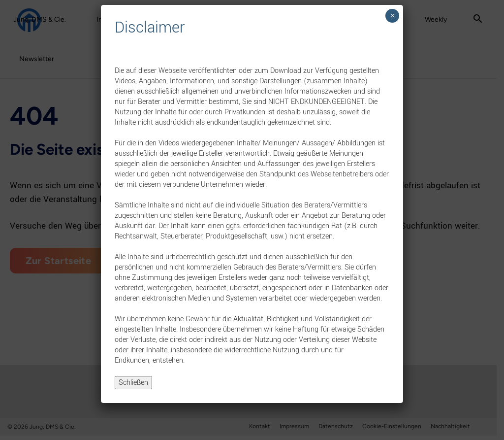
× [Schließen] (393, 16)
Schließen (133, 383)
